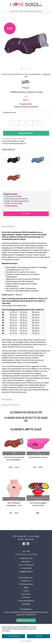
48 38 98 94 (28, 568)
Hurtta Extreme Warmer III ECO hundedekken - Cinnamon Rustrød (14, 460)
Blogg (26, 587)
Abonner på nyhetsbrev (26, 620)
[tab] (26, 227)
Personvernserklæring (26, 601)
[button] (21, 69)
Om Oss (26, 591)
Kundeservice (26, 581)
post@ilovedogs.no (26, 572)
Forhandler (26, 597)
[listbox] (26, 113)
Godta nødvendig (14, 636)
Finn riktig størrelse (26, 584)
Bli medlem (26, 214)
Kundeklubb (26, 604)
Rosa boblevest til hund (38, 457)
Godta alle (39, 636)
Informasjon (8, 227)
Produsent (7, 400)
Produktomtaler (10, 405)
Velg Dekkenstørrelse (10, 113)
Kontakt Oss (26, 594)
